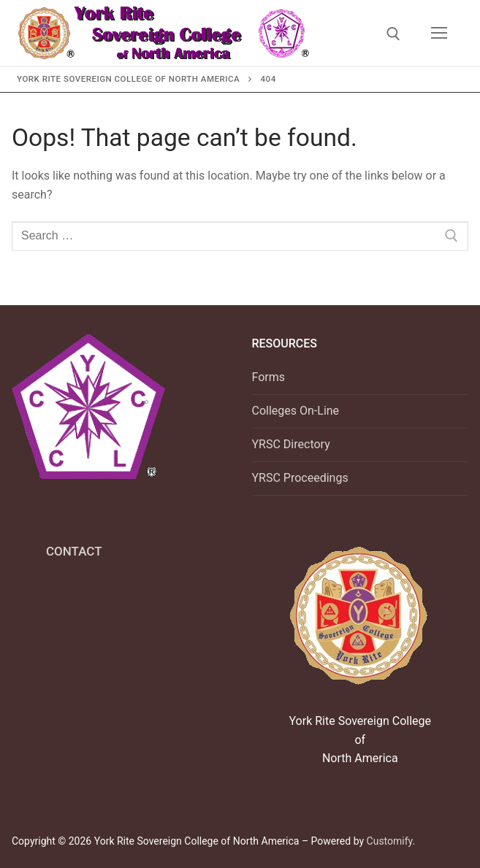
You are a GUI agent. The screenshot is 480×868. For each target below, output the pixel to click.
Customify (390, 841)
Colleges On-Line (296, 411)
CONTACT (74, 551)
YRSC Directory (291, 444)
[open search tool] (393, 34)
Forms (269, 377)
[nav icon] (439, 33)
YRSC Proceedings (300, 478)
